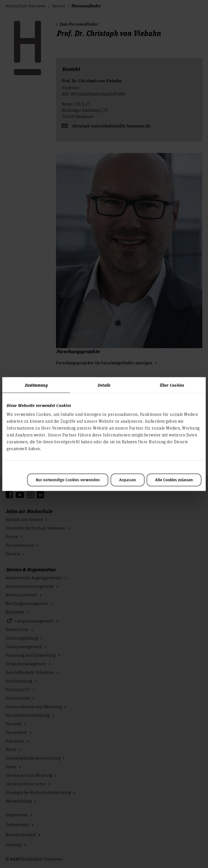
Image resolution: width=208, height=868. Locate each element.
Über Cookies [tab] (172, 385)
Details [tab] (104, 385)
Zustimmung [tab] (36, 385)
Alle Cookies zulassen (174, 480)
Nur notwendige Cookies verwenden (68, 480)
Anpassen (128, 480)
